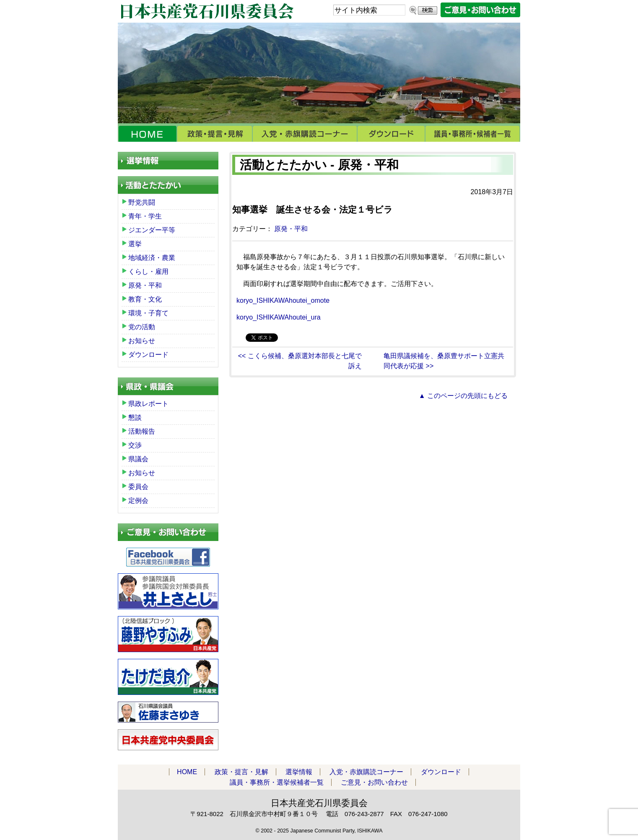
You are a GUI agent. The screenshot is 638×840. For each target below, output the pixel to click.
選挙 (135, 244)
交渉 (135, 445)
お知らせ (142, 341)
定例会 (138, 501)
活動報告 (142, 431)
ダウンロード (391, 134)
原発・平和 (291, 229)
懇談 (135, 417)
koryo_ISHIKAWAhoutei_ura (279, 317)
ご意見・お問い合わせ (374, 782)
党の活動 (142, 327)
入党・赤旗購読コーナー (305, 134)
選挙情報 (299, 772)
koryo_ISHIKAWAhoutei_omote (283, 300)
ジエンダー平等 (152, 230)
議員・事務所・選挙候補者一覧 (473, 134)
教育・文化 (145, 299)
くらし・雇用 (148, 272)
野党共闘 (142, 202)
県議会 (138, 459)
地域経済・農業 (152, 258)
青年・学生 (145, 216)
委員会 (138, 487)
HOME (147, 134)
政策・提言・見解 (215, 134)
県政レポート (148, 404)
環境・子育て (148, 313)
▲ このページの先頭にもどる (463, 396)
